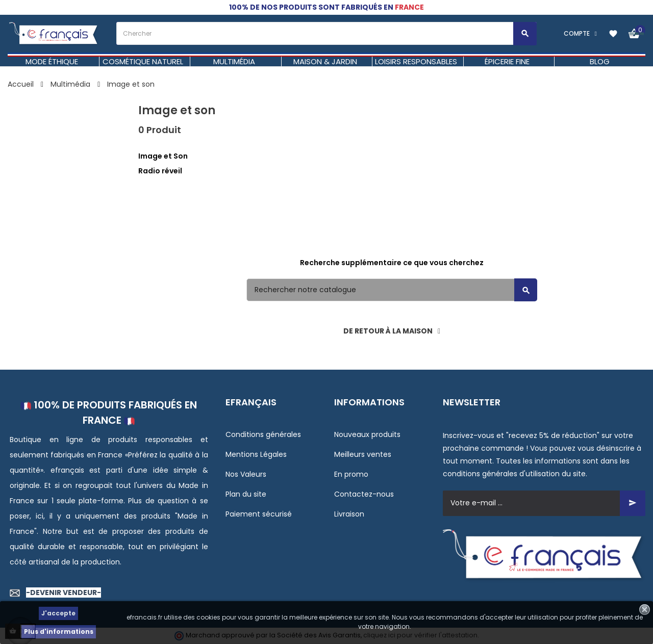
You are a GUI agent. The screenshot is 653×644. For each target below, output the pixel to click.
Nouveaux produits (367, 434)
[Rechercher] (392, 290)
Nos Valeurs (246, 474)
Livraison (349, 514)
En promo (351, 474)
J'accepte (58, 613)
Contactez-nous (364, 494)
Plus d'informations (59, 632)
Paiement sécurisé (259, 514)
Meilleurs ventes (363, 454)
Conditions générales (263, 434)
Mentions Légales (256, 454)
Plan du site (246, 494)
